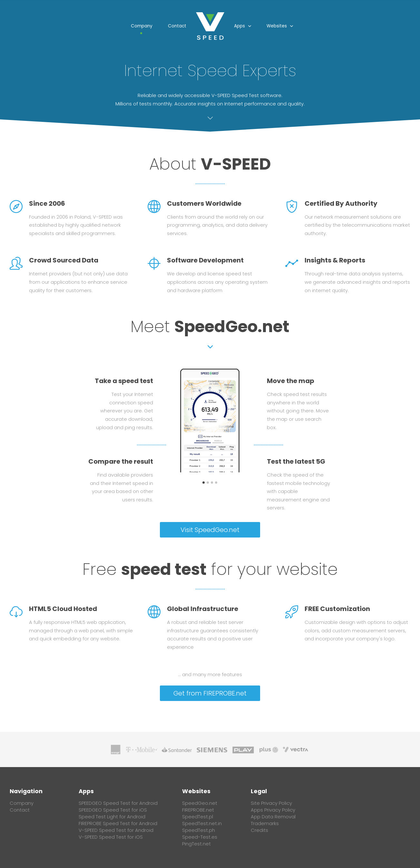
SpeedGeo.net (232, 327)
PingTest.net (196, 844)
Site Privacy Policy (271, 803)
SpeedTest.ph (199, 830)
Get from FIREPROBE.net (210, 693)
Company (142, 26)
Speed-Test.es (200, 837)
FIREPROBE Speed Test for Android (118, 824)
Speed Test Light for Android (112, 817)
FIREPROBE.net (198, 810)
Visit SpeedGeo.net (210, 530)
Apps (239, 26)
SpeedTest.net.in (202, 824)
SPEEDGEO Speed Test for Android (118, 803)
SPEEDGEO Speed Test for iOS (113, 810)
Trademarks (265, 824)
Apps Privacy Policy (273, 810)
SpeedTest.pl (198, 817)
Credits (259, 830)
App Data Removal (273, 817)
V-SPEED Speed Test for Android (116, 830)
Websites (277, 26)
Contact (177, 26)
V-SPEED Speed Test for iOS (111, 837)
